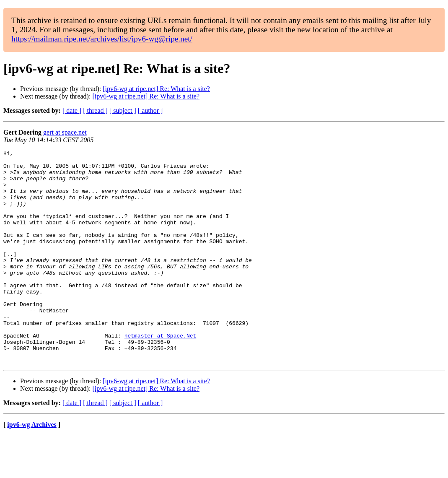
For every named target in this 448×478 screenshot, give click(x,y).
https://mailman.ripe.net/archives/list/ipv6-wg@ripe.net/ (102, 39)
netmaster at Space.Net (161, 373)
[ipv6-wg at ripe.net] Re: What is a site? (156, 89)
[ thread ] (95, 110)
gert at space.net (65, 132)
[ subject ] (123, 110)
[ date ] (72, 110)
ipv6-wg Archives (32, 467)
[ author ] (150, 110)
